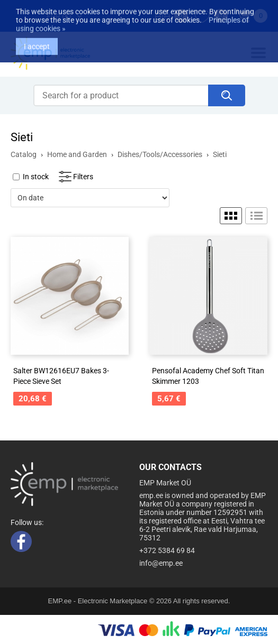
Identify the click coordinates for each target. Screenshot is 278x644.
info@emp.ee (161, 563)
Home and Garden (77, 154)
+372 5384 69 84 (167, 550)
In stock (36, 177)
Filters (83, 177)
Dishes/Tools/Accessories (160, 154)
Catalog (24, 154)
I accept (37, 40)
